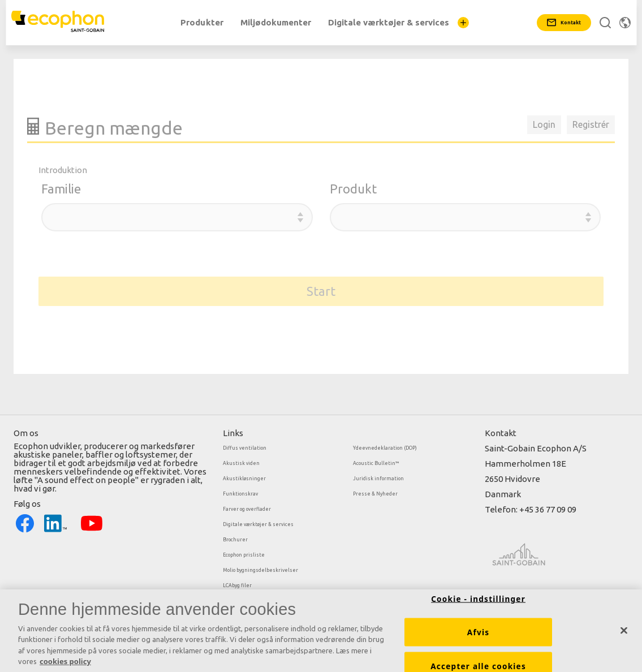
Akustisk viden (241, 463)
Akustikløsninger (244, 479)
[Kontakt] (564, 23)
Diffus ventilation (245, 448)
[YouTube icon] (92, 523)
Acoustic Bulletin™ (376, 463)
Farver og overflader (247, 509)
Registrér (591, 124)
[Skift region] (625, 23)
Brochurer (235, 540)
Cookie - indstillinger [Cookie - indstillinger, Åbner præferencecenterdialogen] (478, 602)
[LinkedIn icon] (55, 523)
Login (544, 124)
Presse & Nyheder (375, 494)
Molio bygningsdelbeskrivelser (260, 570)
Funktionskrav (240, 494)
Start (321, 291)
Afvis (478, 636)
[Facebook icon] (25, 523)
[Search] (605, 23)
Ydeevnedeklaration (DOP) (385, 448)
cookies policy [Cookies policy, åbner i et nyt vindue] (65, 665)
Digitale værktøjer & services (258, 524)
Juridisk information (378, 479)
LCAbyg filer (237, 585)
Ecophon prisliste (244, 555)
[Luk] (624, 634)
